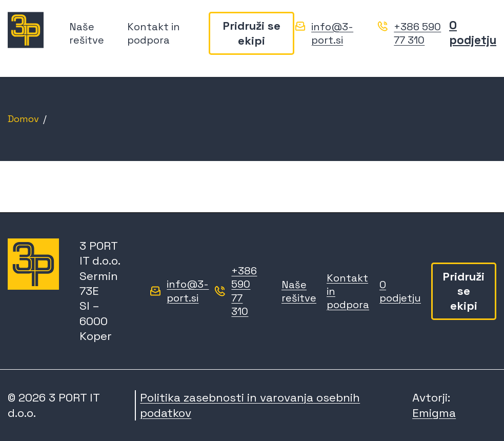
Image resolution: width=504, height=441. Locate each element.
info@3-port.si (332, 34)
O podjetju (473, 33)
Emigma (434, 413)
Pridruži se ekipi (252, 34)
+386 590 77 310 (417, 34)
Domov (23, 119)
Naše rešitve (87, 34)
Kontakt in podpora (154, 34)
